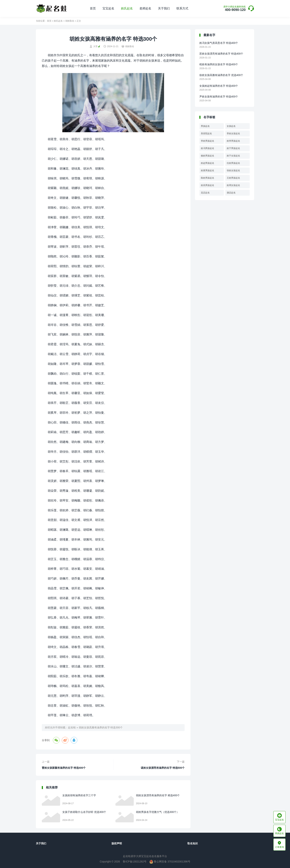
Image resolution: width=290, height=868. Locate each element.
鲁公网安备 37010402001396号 (170, 862)
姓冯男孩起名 (208, 148)
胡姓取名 (70, 21)
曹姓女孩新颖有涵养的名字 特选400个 (64, 768)
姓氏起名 (127, 8)
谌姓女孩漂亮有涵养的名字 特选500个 (163, 768)
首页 (93, 8)
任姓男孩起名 (233, 163)
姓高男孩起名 (208, 185)
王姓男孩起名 (233, 178)
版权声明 (117, 843)
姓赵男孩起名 (208, 163)
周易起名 (279, 831)
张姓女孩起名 (233, 170)
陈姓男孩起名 (208, 178)
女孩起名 (231, 126)
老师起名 (145, 8)
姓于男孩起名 (233, 148)
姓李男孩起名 (233, 141)
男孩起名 (205, 126)
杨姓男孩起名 (208, 156)
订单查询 (279, 845)
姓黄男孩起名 (208, 170)
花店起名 (205, 193)
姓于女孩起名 (233, 156)
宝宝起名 (108, 8)
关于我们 (164, 8)
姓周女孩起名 (233, 185)
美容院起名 (206, 134)
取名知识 (193, 843)
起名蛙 (72, 727)
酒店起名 (231, 193)
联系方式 (182, 8)
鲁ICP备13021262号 (135, 862)
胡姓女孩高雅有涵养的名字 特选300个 (101, 727)
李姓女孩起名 (233, 134)
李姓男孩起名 (208, 141)
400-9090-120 (235, 9)
